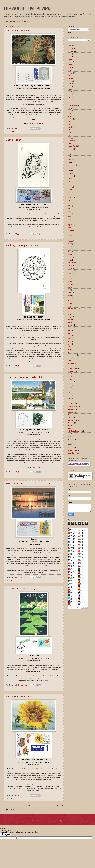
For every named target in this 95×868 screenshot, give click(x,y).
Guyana (70, 181)
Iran (69, 200)
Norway (70, 276)
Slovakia (70, 320)
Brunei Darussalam (72, 105)
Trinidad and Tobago (72, 355)
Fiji (69, 157)
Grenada (70, 173)
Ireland (69, 206)
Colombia (70, 127)
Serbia (69, 314)
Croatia (69, 132)
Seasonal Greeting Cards (73, 453)
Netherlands (12, 131)
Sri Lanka (70, 333)
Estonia (70, 151)
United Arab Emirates (73, 368)
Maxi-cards (70, 418)
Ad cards (70, 396)
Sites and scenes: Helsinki (24, 378)
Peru (69, 290)
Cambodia (70, 114)
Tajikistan (70, 347)
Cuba (69, 135)
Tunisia (69, 358)
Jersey (69, 217)
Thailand (70, 349)
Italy (69, 211)
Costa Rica (70, 130)
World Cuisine (71, 439)
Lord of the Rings (72, 412)
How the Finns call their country (28, 484)
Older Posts (60, 805)
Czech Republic (71, 141)
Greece (69, 170)
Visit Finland (36, 467)
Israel (69, 208)
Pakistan (70, 282)
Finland (11, 475)
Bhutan (70, 95)
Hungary (70, 189)
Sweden (70, 339)
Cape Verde (70, 119)
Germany (70, 168)
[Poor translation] (8, 835)
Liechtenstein (71, 230)
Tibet (69, 352)
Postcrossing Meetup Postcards (75, 420)
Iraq (69, 203)
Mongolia (70, 255)
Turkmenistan (71, 363)
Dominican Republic (72, 146)
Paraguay (70, 287)
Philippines (70, 293)
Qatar (69, 301)
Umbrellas (70, 434)
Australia (70, 67)
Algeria (69, 54)
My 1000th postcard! (19, 697)
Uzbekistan (70, 379)
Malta (69, 246)
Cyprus (69, 138)
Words (19, 21)
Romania (70, 303)
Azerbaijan (70, 73)
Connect (24, 21)
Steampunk (70, 426)
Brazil (69, 103)
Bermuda (70, 92)
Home (7, 21)
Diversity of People (72, 407)
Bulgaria (70, 108)
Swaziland (70, 336)
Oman (69, 279)
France (69, 162)
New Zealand (71, 271)
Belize (69, 89)
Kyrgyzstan (70, 225)
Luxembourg (71, 236)
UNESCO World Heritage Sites (75, 431)
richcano (52, 821)
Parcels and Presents (73, 450)
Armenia (70, 65)
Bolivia (69, 97)
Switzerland (71, 341)
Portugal (70, 298)
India (69, 195)
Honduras (70, 184)
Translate (78, 32)
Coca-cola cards (71, 404)
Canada (69, 116)
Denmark (70, 143)
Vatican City (71, 382)
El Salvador (70, 149)
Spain (69, 331)
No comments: (24, 128)
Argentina (70, 62)
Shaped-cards (71, 423)
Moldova (70, 252)
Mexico (69, 249)
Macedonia (70, 241)
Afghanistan (71, 48)
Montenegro (71, 257)
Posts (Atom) (13, 809)
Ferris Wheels (71, 409)
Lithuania (70, 233)
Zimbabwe (70, 387)
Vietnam (70, 385)
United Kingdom (72, 371)
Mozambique (71, 263)
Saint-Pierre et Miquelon (74, 309)
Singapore (70, 317)
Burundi (70, 111)
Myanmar (70, 265)
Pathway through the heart (23, 245)
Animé (69, 399)
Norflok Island (71, 274)
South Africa (71, 325)
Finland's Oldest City (21, 589)
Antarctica (70, 59)
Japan (69, 214)
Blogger (61, 821)
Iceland (69, 192)
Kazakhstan (71, 219)
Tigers (14, 237)
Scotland (70, 312)
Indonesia (70, 198)
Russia (11, 237)
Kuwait (70, 222)
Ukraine (70, 366)
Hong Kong (70, 187)
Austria (69, 70)
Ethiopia (70, 154)
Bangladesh (71, 78)
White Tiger (14, 140)
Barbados (70, 81)
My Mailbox (71, 448)
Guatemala (70, 176)
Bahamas (70, 76)
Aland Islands (71, 51)
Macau (69, 238)
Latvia (69, 227)
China (69, 124)
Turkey (69, 360)
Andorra (70, 57)
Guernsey (70, 179)
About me (13, 21)
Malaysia (70, 244)
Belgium (70, 86)
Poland (69, 295)
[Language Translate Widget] (78, 30)
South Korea (71, 328)
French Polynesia (72, 165)
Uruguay (70, 377)
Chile (69, 122)
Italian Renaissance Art (36, 124)
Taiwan (69, 344)
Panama (70, 284)
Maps (69, 415)
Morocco (70, 260)
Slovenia (70, 322)
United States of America (74, 374)
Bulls (69, 401)
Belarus (70, 84)
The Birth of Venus (18, 31)
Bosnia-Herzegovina (73, 100)
